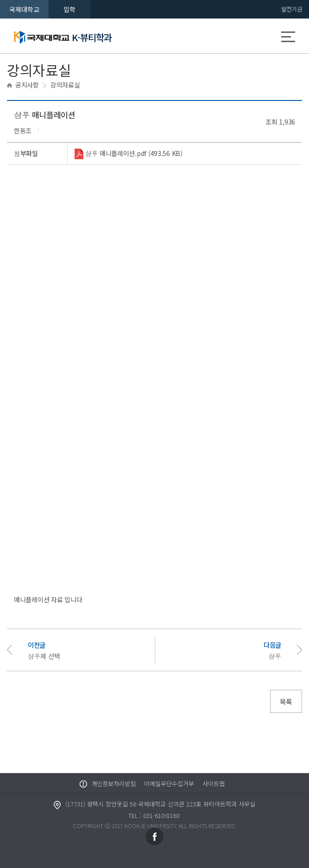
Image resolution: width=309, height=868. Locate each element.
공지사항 (27, 85)
